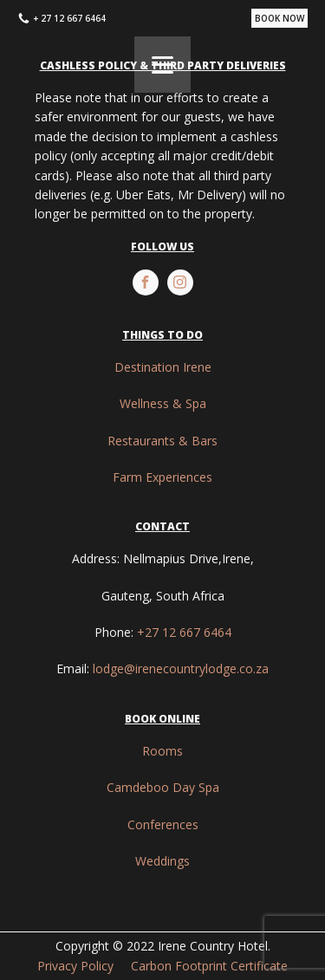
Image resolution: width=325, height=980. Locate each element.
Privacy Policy (75, 966)
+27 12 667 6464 (184, 632)
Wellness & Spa (163, 403)
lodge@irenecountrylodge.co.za (181, 668)
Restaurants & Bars (162, 441)
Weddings (162, 861)
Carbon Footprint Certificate (209, 966)
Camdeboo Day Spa (163, 787)
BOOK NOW (279, 18)
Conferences (163, 824)
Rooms (162, 751)
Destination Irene (163, 367)
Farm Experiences (162, 477)
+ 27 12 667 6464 (69, 18)
